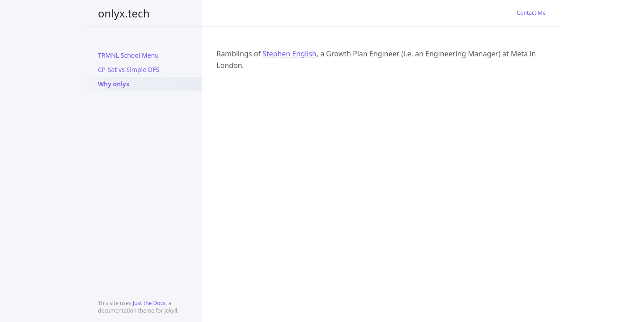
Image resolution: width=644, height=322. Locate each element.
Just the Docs (149, 303)
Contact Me (531, 13)
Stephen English (290, 54)
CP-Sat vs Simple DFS (129, 70)
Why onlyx (114, 84)
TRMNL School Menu (128, 55)
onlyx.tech (124, 13)
